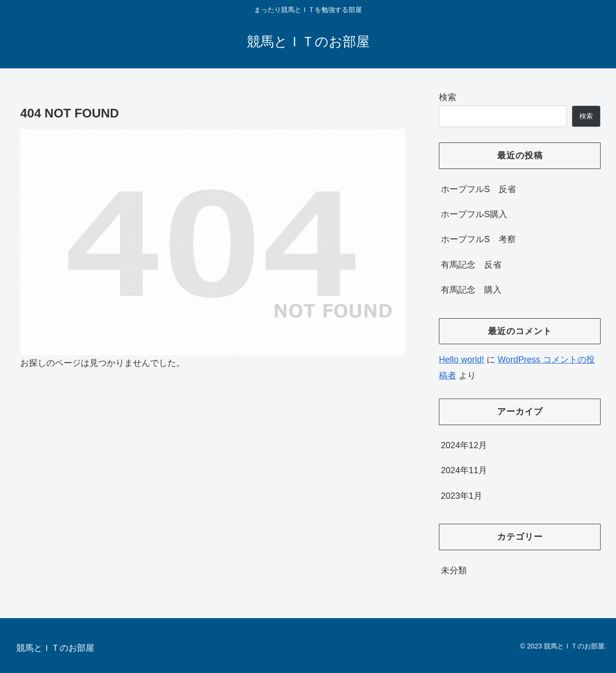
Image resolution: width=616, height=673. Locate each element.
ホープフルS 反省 (478, 189)
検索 (448, 97)
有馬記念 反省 (471, 265)
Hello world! (462, 360)
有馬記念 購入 (471, 290)
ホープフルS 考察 (478, 239)
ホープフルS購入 (474, 214)
